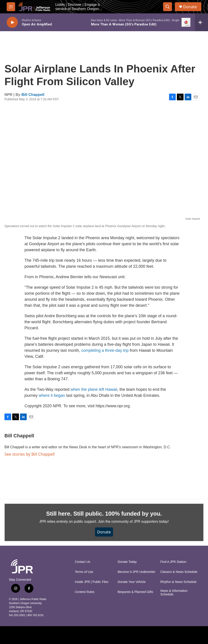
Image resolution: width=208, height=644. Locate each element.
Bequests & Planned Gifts (135, 592)
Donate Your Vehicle (132, 582)
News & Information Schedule (174, 593)
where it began (52, 395)
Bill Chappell (33, 95)
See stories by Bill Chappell (29, 454)
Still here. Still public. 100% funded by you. (104, 514)
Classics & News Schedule (179, 572)
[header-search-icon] (168, 7)
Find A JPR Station (173, 562)
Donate (190, 7)
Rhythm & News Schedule (179, 582)
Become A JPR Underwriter (137, 572)
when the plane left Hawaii (94, 389)
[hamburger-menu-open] (11, 7)
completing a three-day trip (105, 350)
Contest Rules (85, 592)
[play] (12, 22)
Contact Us (83, 562)
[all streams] (201, 22)
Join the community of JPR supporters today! (133, 522)
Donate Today (127, 562)
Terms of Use (84, 572)
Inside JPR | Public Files (92, 582)
